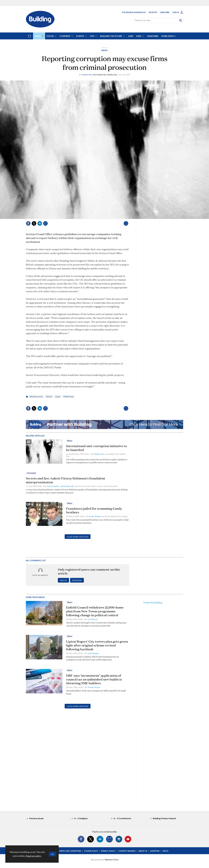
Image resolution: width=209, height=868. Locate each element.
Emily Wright (95, 516)
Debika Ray (87, 75)
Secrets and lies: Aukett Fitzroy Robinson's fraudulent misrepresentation (66, 480)
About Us (143, 851)
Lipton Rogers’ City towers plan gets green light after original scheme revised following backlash (97, 645)
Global (49, 397)
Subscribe (165, 12)
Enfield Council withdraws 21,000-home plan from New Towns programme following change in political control (95, 611)
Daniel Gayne (94, 687)
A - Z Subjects (81, 818)
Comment (31, 473)
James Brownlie (67, 486)
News (104, 50)
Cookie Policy (91, 851)
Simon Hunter (53, 486)
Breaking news (36, 397)
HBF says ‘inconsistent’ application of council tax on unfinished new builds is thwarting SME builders (94, 679)
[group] (168, 36)
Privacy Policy (108, 851)
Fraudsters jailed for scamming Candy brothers (94, 510)
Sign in (63, 580)
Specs (165, 851)
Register (153, 12)
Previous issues (36, 818)
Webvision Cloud (111, 860)
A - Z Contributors (122, 818)
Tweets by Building (153, 602)
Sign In (176, 12)
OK (52, 854)
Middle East (68, 397)
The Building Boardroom (134, 12)
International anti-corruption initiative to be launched (97, 448)
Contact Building (127, 851)
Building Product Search (164, 818)
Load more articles (78, 537)
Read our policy (34, 856)
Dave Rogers (93, 653)
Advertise (155, 851)
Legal (58, 397)
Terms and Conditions (70, 851)
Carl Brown (93, 619)
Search (180, 20)
